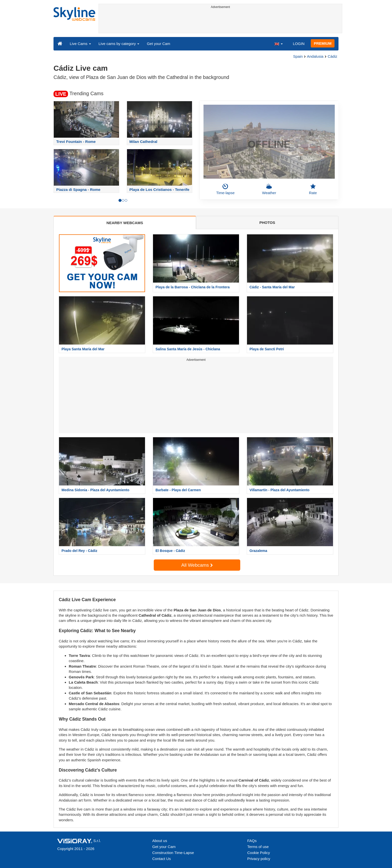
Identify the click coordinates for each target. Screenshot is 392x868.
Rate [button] (313, 189)
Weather (269, 189)
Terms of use (258, 847)
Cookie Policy (259, 853)
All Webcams (197, 565)
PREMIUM (323, 43)
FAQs (252, 841)
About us (160, 841)
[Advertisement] (220, 22)
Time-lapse (225, 189)
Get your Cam (158, 44)
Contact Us (161, 859)
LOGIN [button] (299, 44)
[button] (278, 43)
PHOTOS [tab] (267, 222)
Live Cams (80, 44)
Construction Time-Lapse (173, 853)
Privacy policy (259, 859)
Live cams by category (119, 44)
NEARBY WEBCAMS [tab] (125, 223)
